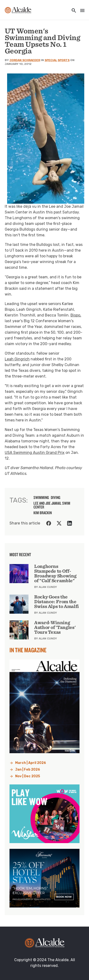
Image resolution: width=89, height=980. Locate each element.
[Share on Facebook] (49, 523)
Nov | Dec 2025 (28, 776)
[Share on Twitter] (59, 523)
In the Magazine (28, 650)
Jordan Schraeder (25, 60)
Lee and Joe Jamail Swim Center (52, 505)
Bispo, (76, 315)
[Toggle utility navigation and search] (72, 11)
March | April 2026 (31, 763)
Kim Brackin (43, 513)
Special (51, 60)
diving (56, 498)
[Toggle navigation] (81, 11)
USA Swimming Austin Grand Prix (35, 453)
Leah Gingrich (17, 359)
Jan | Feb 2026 (28, 770)
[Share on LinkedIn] (70, 523)
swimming (41, 498)
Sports (64, 60)
